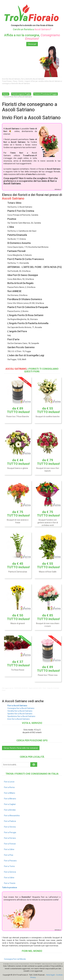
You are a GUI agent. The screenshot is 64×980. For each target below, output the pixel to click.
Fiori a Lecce (9, 782)
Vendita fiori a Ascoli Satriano (20, 711)
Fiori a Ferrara (10, 838)
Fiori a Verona (10, 827)
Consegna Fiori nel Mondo (15, 959)
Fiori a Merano (10, 799)
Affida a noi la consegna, (32, 37)
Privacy (33, 977)
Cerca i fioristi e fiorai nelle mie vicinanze (21, 748)
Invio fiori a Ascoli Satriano (19, 719)
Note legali (51, 975)
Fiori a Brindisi (10, 810)
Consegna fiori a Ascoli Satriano (21, 708)
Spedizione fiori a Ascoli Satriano (21, 716)
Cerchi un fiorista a (32, 29)
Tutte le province (9, 887)
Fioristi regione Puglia (21, 94)
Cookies (59, 975)
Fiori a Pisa (9, 855)
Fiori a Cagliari (10, 804)
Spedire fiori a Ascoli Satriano (20, 714)
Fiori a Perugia (10, 832)
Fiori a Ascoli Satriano (17, 706)
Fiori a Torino (9, 866)
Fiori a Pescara (10, 861)
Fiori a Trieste (10, 883)
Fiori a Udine (9, 849)
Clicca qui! (32, 44)
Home (6, 94)
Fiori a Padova (10, 821)
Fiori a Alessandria (12, 816)
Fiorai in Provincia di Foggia (46, 94)
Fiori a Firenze (10, 844)
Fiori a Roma (9, 787)
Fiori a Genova (10, 872)
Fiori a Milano (10, 793)
